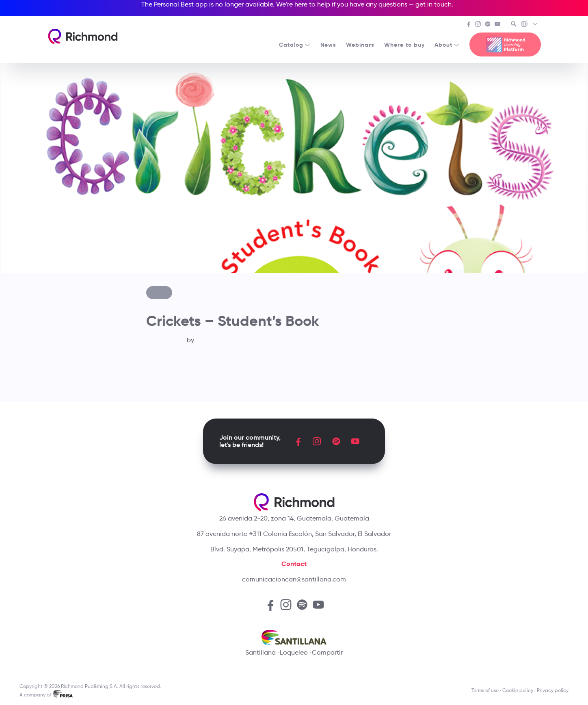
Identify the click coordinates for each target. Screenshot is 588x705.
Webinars (360, 45)
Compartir (327, 652)
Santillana (260, 652)
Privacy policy (553, 690)
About (447, 45)
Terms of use (485, 690)
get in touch (433, 4)
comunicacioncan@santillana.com (294, 579)
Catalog (295, 45)
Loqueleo (294, 652)
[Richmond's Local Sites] (530, 25)
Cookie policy (518, 690)
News (328, 45)
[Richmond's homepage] (83, 36)
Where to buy (404, 45)
